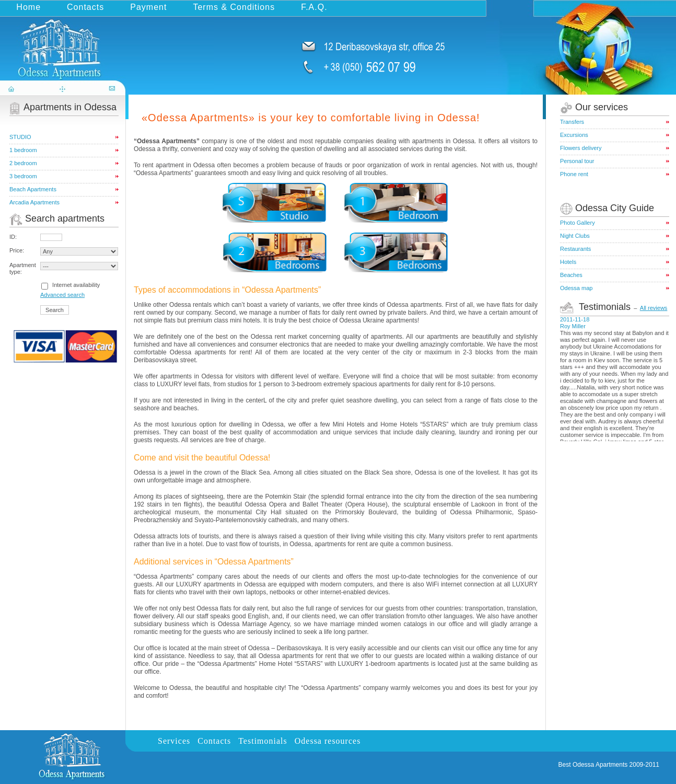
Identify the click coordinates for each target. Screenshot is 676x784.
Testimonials (263, 741)
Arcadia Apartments (34, 202)
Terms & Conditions (234, 7)
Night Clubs (575, 236)
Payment (148, 7)
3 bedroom (23, 176)
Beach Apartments (33, 189)
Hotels (568, 262)
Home (28, 7)
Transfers (572, 122)
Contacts (85, 7)
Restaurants (575, 249)
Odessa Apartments (600, 765)
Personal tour (577, 161)
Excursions (574, 135)
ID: (13, 237)
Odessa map (576, 288)
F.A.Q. (314, 7)
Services (174, 741)
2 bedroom (23, 163)
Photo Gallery (578, 223)
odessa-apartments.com (64, 44)
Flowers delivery (581, 148)
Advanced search (62, 295)
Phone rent (574, 174)
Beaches (571, 275)
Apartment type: (23, 268)
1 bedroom (23, 150)
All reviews (654, 308)
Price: (17, 250)
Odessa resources (328, 741)
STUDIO (20, 137)
